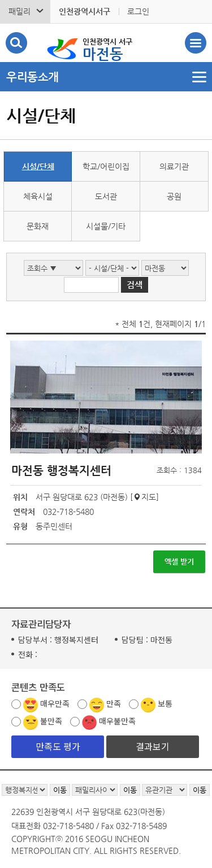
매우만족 (55, 703)
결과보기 (153, 746)
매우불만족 (117, 721)
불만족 (51, 721)
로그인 (138, 11)
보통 (165, 703)
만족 (114, 703)
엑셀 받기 (179, 561)
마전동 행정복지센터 (61, 471)
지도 (149, 497)
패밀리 (20, 11)
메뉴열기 (106, 77)
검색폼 (16, 43)
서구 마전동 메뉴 (196, 43)
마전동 (107, 49)
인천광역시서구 (85, 11)
